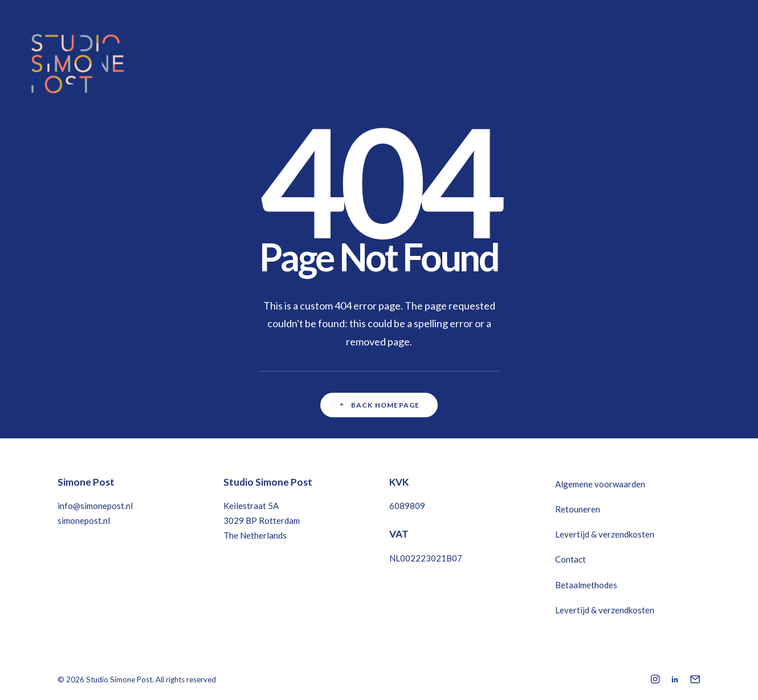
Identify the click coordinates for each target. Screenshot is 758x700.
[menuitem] (174, 61)
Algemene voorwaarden (600, 484)
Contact (570, 559)
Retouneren (578, 509)
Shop (269, 61)
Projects (222, 61)
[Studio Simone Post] (77, 61)
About (311, 61)
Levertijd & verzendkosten (605, 534)
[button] (673, 61)
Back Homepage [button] (379, 405)
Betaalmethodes (586, 585)
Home (174, 61)
